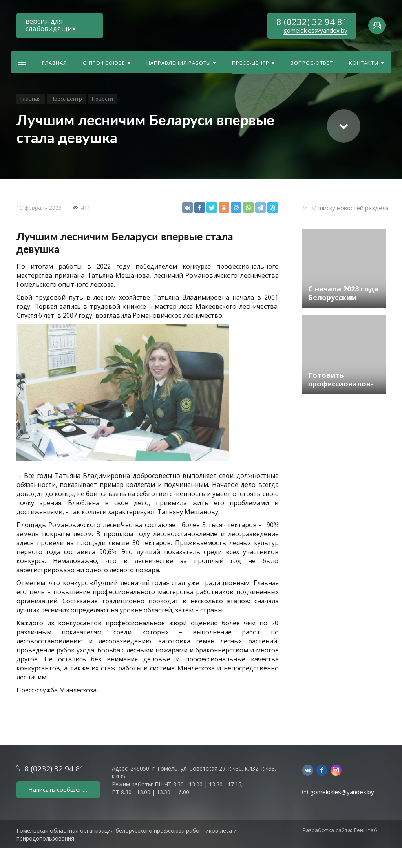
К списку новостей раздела (350, 208)
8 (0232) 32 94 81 (312, 22)
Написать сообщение (59, 789)
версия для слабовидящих (51, 25)
